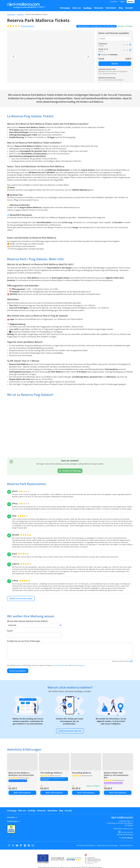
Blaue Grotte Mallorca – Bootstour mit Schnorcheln (21, 774)
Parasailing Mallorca (82, 773)
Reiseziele (41, 811)
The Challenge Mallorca (51, 773)
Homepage (11, 14)
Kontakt (68, 811)
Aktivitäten (52, 811)
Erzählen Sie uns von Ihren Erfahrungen (24, 641)
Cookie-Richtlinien (126, 845)
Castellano (114, 1)
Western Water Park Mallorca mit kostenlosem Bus (116, 775)
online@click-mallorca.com (123, 829)
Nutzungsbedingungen (78, 665)
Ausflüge (20, 14)
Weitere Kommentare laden (21, 598)
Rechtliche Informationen (86, 845)
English (122, 1)
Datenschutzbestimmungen (60, 665)
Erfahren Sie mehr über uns (70, 731)
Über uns (22, 811)
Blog (61, 811)
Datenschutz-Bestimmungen (107, 845)
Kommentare (28, 26)
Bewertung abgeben (18, 671)
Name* (10, 631)
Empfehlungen (14, 821)
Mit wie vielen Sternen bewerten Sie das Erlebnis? (28, 621)
